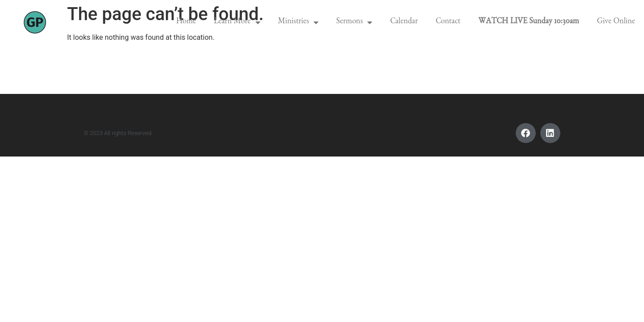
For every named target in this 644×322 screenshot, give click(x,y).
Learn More (237, 22)
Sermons (354, 22)
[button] (526, 133)
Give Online (616, 22)
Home (186, 22)
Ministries (298, 22)
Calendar (404, 22)
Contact (448, 22)
